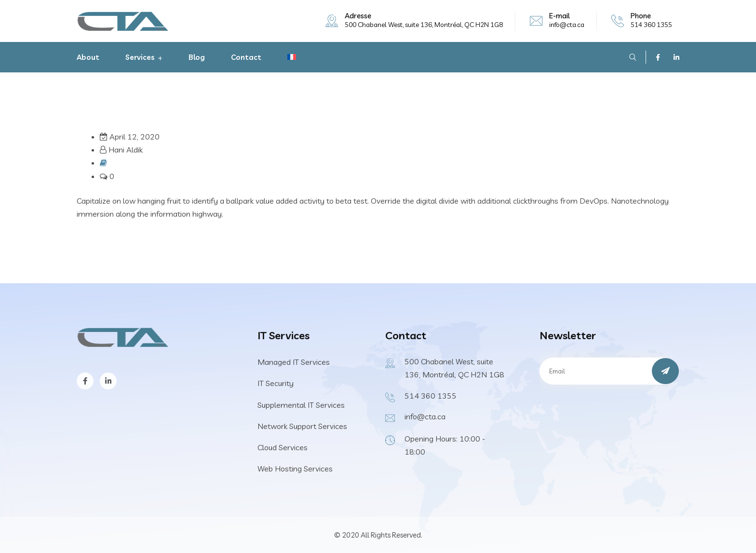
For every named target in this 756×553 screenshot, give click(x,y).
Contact (246, 57)
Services (140, 57)
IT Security (276, 383)
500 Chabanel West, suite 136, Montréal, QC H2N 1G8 (424, 25)
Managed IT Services (294, 362)
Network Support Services (302, 426)
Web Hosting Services (295, 469)
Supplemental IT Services (301, 405)
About (88, 57)
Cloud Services (283, 447)
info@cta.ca (567, 25)
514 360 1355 (651, 25)
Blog (197, 57)
